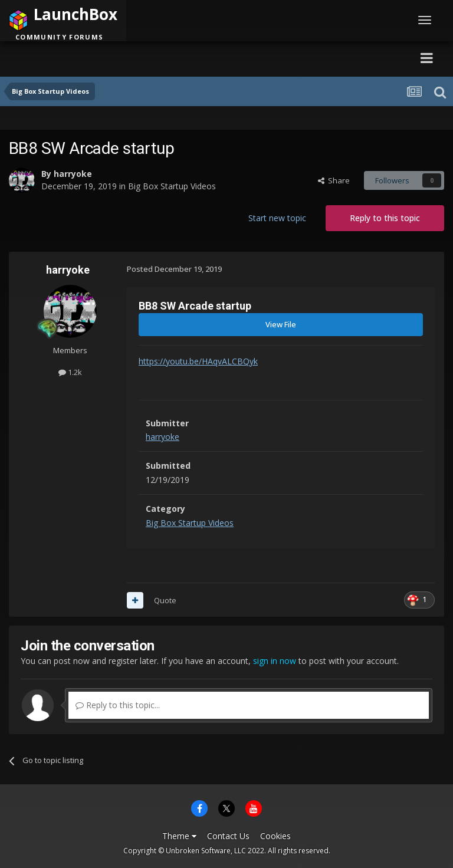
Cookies (275, 836)
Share (334, 180)
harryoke (73, 174)
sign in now (275, 661)
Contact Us (228, 836)
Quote (165, 600)
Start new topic (277, 218)
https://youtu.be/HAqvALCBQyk (198, 361)
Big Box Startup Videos (172, 186)
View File (281, 324)
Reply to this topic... (118, 705)
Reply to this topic (385, 218)
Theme (179, 836)
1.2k (70, 372)
